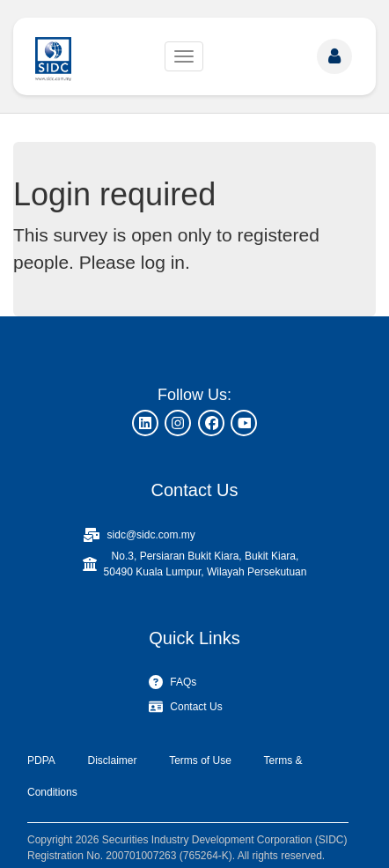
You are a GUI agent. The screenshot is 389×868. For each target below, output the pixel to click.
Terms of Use (200, 760)
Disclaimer (112, 760)
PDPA (41, 760)
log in (163, 262)
